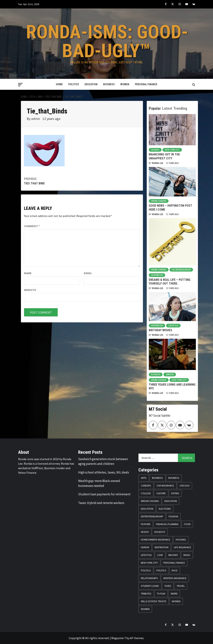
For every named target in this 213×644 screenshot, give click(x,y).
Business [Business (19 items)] (157, 478)
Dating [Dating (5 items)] (175, 493)
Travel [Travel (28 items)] (181, 586)
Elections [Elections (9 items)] (165, 509)
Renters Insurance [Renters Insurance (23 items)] (175, 578)
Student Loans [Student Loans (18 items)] (150, 586)
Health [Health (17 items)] (145, 532)
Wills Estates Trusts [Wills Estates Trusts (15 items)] (154, 601)
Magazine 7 (119, 638)
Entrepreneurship (181, 270)
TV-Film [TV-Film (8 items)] (161, 594)
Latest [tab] (167, 108)
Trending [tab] (180, 108)
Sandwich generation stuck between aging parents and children (103, 461)
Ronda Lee (158, 163)
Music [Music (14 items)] (187, 555)
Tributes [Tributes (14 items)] (146, 594)
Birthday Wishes (160, 330)
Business (109, 84)
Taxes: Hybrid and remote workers (101, 503)
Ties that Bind (53, 181)
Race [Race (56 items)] (175, 570)
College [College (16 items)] (146, 493)
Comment (32, 226)
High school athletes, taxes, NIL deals (104, 472)
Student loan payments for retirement (104, 494)
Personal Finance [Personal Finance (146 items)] (174, 563)
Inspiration (157, 275)
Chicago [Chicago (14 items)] (185, 486)
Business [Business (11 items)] (174, 478)
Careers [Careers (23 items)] (146, 486)
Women (125, 84)
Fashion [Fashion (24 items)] (173, 516)
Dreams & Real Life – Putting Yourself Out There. (170, 282)
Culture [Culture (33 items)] (161, 493)
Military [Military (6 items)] (173, 555)
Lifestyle (173, 326)
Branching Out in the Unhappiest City (164, 156)
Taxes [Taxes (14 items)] (168, 586)
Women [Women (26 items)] (145, 609)
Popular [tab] (155, 108)
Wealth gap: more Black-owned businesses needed (99, 483)
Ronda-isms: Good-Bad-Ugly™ (107, 41)
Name (28, 273)
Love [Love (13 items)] (160, 555)
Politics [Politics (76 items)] (146, 570)
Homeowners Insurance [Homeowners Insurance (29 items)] (156, 540)
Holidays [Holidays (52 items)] (160, 532)
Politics (74, 84)
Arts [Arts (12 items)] (144, 478)
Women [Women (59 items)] (176, 601)
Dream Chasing (159, 201)
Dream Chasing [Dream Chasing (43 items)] (150, 501)
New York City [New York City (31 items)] (149, 563)
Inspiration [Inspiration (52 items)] (161, 547)
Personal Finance (146, 84)
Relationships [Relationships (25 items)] (149, 578)
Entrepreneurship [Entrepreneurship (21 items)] (152, 516)
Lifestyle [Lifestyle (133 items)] (146, 555)
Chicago (155, 150)
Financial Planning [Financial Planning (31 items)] (167, 524)
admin (36, 119)
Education (91, 84)
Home (59, 84)
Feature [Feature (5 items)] (146, 524)
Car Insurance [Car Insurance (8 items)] (165, 486)
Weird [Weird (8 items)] (174, 594)
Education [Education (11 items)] (171, 501)
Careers (170, 375)
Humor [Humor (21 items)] (145, 547)
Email (88, 273)
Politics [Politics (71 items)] (161, 570)
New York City (172, 150)
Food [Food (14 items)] (187, 524)
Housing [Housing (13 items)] (181, 540)
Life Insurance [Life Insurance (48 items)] (182, 547)
